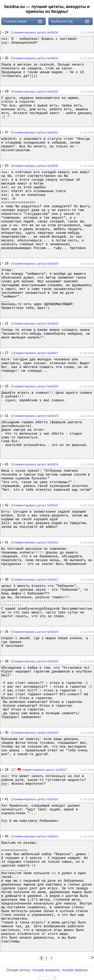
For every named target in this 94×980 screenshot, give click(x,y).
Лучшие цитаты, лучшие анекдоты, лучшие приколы (47, 970)
